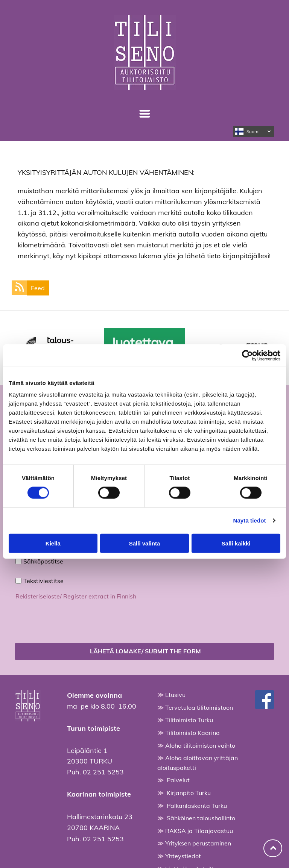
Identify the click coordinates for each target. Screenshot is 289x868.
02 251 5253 (103, 772)
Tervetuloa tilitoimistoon (199, 707)
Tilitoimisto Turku (189, 720)
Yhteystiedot (183, 856)
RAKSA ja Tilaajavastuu (199, 831)
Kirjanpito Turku (189, 793)
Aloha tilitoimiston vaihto (200, 745)
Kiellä (53, 543)
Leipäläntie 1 (87, 751)
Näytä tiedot (250, 520)
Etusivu (175, 695)
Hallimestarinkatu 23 (100, 817)
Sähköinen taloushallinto (201, 818)
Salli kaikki (236, 543)
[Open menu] (145, 114)
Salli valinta (145, 543)
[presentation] (73, 620)
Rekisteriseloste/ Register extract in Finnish (76, 596)
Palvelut (178, 780)
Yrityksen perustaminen (198, 843)
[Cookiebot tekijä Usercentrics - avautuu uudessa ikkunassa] (247, 355)
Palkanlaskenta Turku (197, 806)
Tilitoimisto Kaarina (192, 733)
